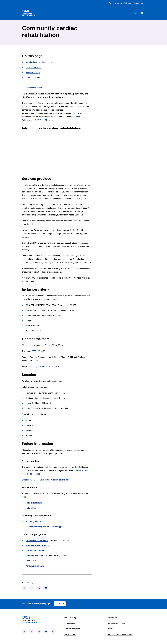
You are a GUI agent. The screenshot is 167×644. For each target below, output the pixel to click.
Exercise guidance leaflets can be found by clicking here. (46, 480)
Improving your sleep (35, 522)
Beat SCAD (31, 561)
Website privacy (70, 634)
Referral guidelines (34, 503)
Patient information (34, 88)
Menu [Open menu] (134, 13)
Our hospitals (112, 618)
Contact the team (33, 78)
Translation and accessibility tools (120, 3)
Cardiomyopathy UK (35, 551)
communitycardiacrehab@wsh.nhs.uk (44, 367)
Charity (110, 629)
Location (29, 83)
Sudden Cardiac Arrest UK (38, 545)
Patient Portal (139, 3)
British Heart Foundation (37, 540)
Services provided (33, 67)
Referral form (31, 508)
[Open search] (142, 13)
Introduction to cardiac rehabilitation (41, 62)
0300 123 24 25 (39, 351)
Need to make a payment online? (120, 634)
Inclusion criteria (33, 72)
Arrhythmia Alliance (35, 566)
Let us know (60, 604)
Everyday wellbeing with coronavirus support (45, 527)
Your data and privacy (73, 629)
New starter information (116, 623)
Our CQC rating (70, 618)
